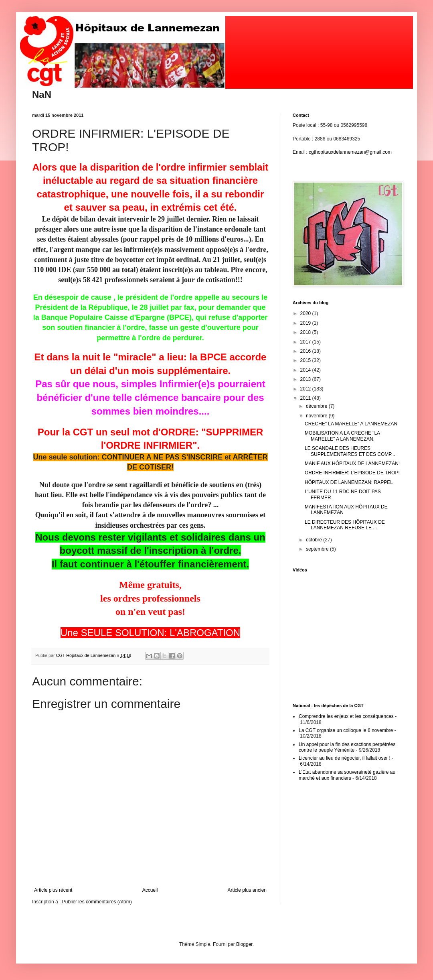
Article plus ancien (247, 890)
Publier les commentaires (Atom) (97, 902)
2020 (306, 313)
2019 (306, 323)
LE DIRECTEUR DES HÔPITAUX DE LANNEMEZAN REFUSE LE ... (345, 525)
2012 (306, 389)
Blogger (244, 944)
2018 (306, 332)
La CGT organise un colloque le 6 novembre (346, 730)
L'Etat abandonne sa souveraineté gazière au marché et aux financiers (347, 775)
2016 (306, 351)
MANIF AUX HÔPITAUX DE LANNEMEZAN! (352, 464)
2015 (306, 360)
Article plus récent (53, 890)
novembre (317, 416)
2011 (306, 398)
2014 (306, 370)
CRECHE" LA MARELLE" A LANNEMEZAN (351, 424)
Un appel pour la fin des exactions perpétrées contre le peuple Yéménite (347, 747)
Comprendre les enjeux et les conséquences (346, 716)
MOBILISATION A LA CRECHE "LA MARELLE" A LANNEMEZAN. (342, 436)
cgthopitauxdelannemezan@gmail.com (350, 152)
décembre (317, 406)
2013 (306, 379)
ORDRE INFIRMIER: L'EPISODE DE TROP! (352, 473)
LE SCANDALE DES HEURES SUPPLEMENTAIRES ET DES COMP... (350, 451)
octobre (315, 540)
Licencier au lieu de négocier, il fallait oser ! (345, 758)
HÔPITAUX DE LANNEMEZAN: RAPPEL (349, 482)
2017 (306, 342)
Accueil (150, 890)
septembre (318, 549)
